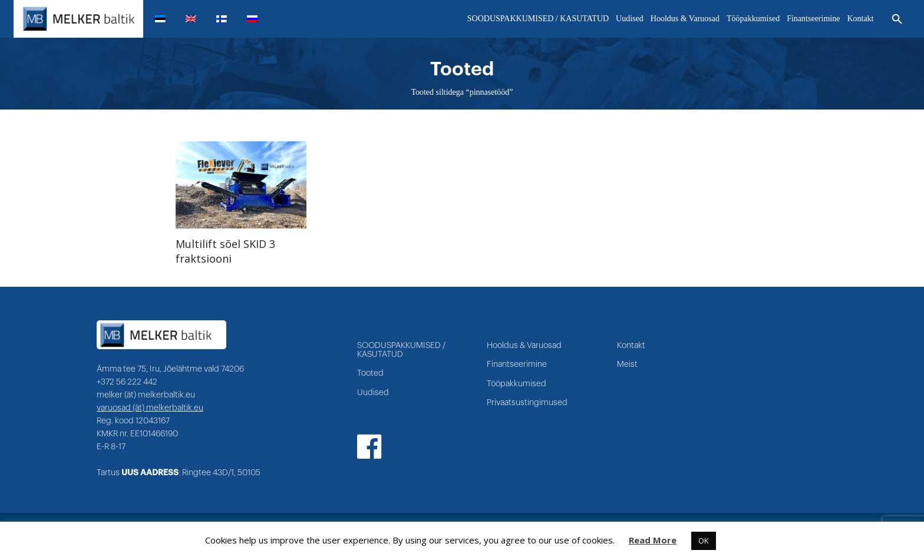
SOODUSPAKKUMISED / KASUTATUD (401, 350)
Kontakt (631, 346)
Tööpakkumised (517, 384)
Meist (627, 365)
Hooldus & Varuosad (524, 346)
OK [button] (704, 541)
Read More (653, 540)
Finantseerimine (517, 365)
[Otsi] (897, 19)
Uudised (373, 393)
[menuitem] (165, 19)
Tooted (370, 373)
